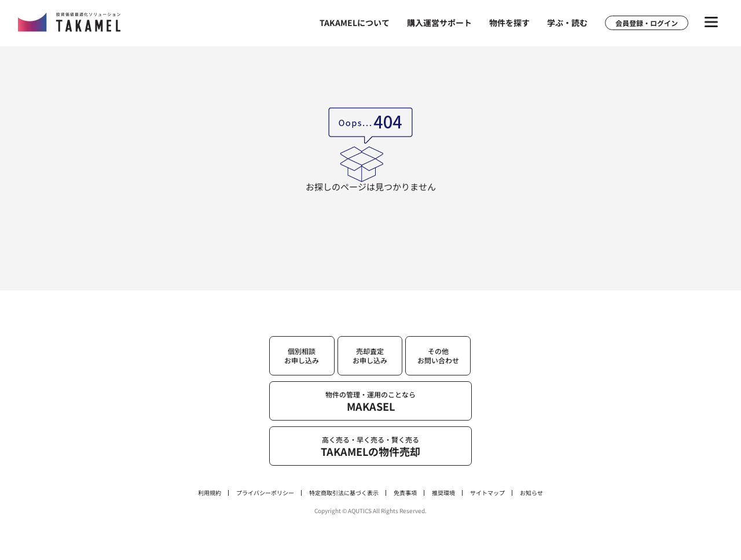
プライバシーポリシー (265, 493)
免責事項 (405, 493)
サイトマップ (487, 493)
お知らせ (531, 493)
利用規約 (210, 493)
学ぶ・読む (567, 23)
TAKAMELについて (355, 23)
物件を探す (509, 23)
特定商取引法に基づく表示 (344, 493)
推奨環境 (443, 493)
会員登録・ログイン (647, 23)
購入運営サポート (439, 23)
